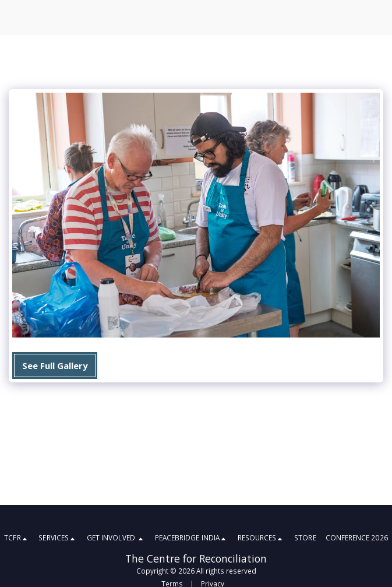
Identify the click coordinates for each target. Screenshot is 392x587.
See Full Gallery (55, 365)
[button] (17, 538)
